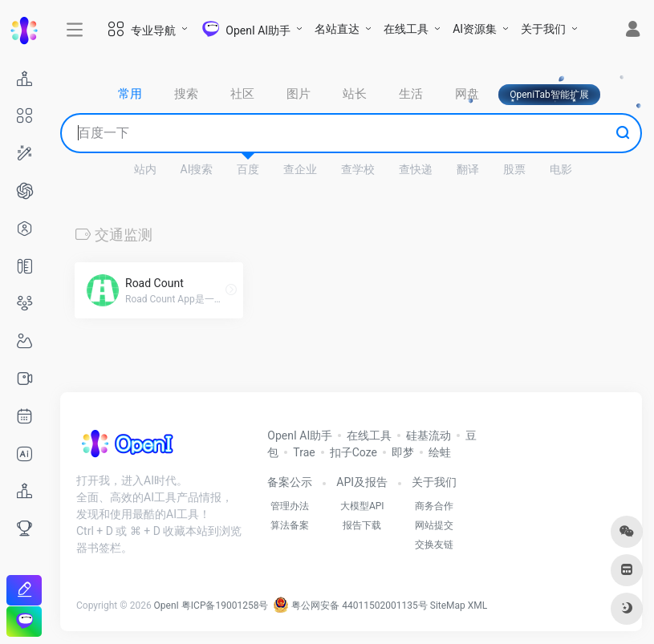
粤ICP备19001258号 (225, 606)
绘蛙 (440, 452)
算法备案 (290, 525)
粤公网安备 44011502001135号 (350, 606)
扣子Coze (353, 452)
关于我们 (543, 29)
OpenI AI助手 (300, 435)
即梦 (403, 452)
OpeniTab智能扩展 (549, 95)
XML (477, 606)
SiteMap (448, 606)
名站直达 (337, 29)
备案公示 (290, 482)
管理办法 (290, 506)
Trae (304, 452)
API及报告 (362, 482)
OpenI (167, 606)
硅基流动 (429, 435)
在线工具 (406, 29)
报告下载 (362, 525)
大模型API (362, 506)
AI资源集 (475, 29)
